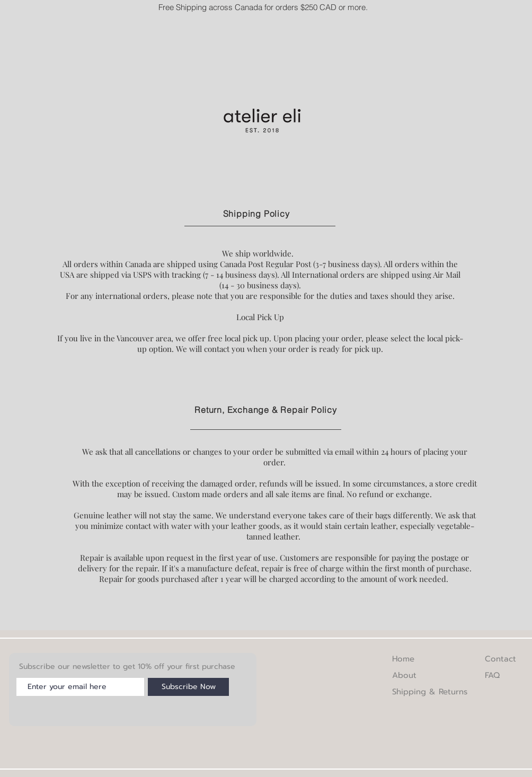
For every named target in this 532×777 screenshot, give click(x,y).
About (404, 675)
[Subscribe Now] (188, 687)
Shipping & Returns (430, 692)
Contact (500, 659)
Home (403, 659)
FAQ (492, 675)
